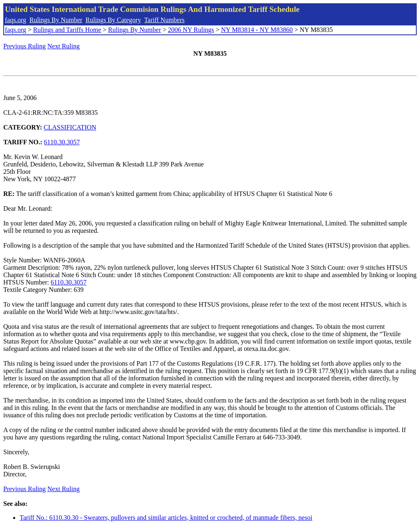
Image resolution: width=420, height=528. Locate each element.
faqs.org (16, 20)
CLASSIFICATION (70, 127)
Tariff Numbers (164, 20)
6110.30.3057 (62, 142)
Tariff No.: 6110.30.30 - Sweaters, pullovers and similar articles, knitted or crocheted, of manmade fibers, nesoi (166, 518)
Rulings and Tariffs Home (67, 30)
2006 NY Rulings (191, 30)
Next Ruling (64, 46)
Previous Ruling (25, 46)
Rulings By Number (56, 20)
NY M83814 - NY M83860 (257, 30)
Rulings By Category (113, 20)
